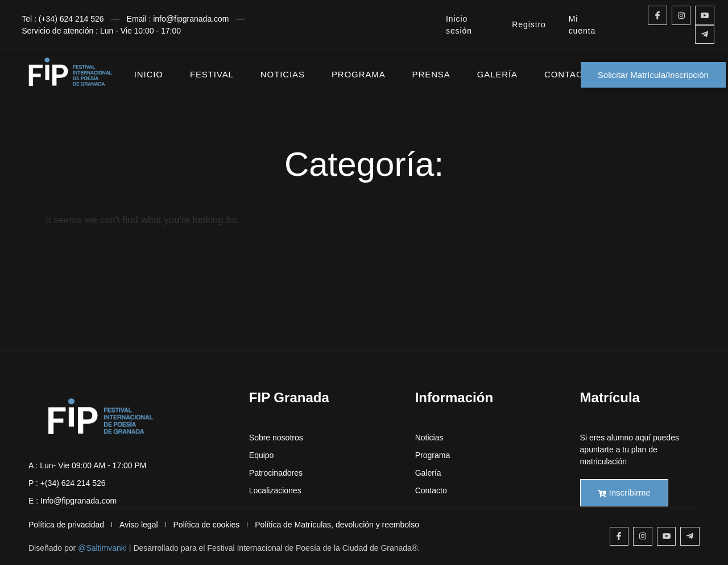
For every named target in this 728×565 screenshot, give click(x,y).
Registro (529, 24)
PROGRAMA (359, 74)
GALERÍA (497, 74)
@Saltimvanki (102, 548)
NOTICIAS (283, 74)
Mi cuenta (582, 25)
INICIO (149, 74)
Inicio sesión (459, 25)
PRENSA (431, 74)
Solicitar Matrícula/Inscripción (653, 75)
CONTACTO (570, 74)
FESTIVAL (212, 74)
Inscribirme (624, 492)
